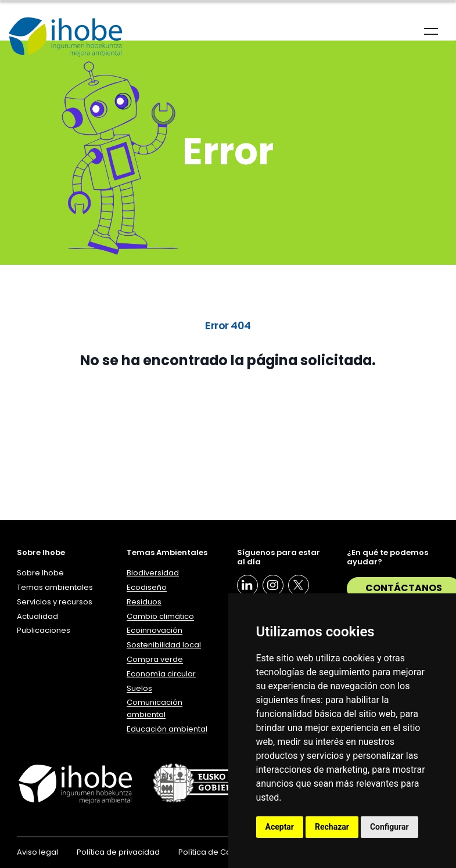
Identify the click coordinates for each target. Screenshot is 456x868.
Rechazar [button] (332, 827)
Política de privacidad (118, 852)
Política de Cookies (215, 852)
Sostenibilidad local (164, 645)
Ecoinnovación (155, 630)
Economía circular (161, 674)
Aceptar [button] (280, 827)
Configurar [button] (389, 827)
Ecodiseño (147, 587)
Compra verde (155, 659)
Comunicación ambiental (155, 708)
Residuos (144, 602)
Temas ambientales (55, 587)
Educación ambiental (167, 729)
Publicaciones (44, 630)
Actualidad (37, 616)
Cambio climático (160, 616)
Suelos (139, 688)
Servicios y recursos (55, 602)
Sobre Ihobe (40, 573)
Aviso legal (37, 852)
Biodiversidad (153, 573)
